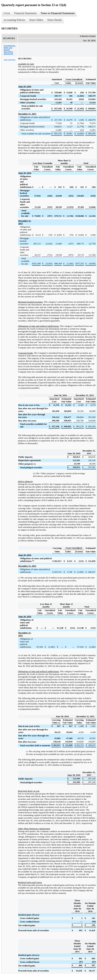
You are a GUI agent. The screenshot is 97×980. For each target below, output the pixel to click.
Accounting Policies (14, 20)
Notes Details (55, 20)
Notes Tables (36, 20)
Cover (7, 13)
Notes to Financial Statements (58, 13)
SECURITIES (10, 60)
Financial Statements (25, 13)
